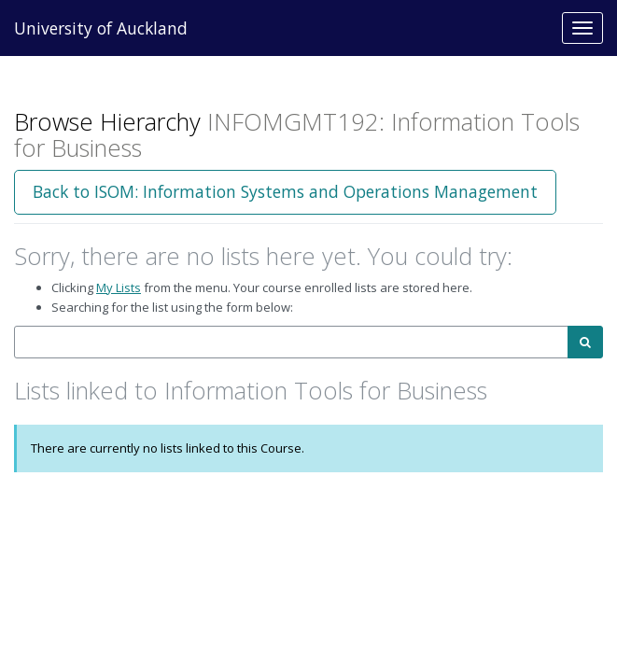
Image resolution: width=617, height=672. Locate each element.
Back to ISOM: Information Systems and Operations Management (285, 191)
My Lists (119, 287)
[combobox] (291, 342)
